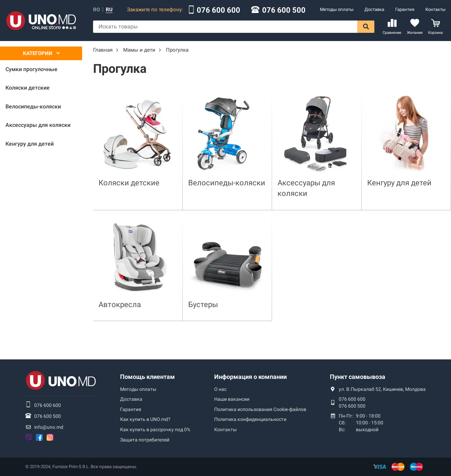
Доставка (374, 9)
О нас (220, 389)
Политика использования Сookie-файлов (260, 409)
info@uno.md (49, 427)
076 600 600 (218, 10)
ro (96, 10)
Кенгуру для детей (399, 183)
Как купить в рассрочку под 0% (155, 429)
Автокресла (120, 305)
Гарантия (405, 9)
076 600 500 (284, 10)
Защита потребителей (145, 440)
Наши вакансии (232, 399)
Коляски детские (129, 183)
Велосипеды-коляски (227, 183)
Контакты (435, 9)
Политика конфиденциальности (250, 419)
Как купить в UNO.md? (145, 419)
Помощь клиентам (147, 377)
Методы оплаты (337, 9)
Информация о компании (250, 377)
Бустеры (203, 305)
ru (109, 10)
